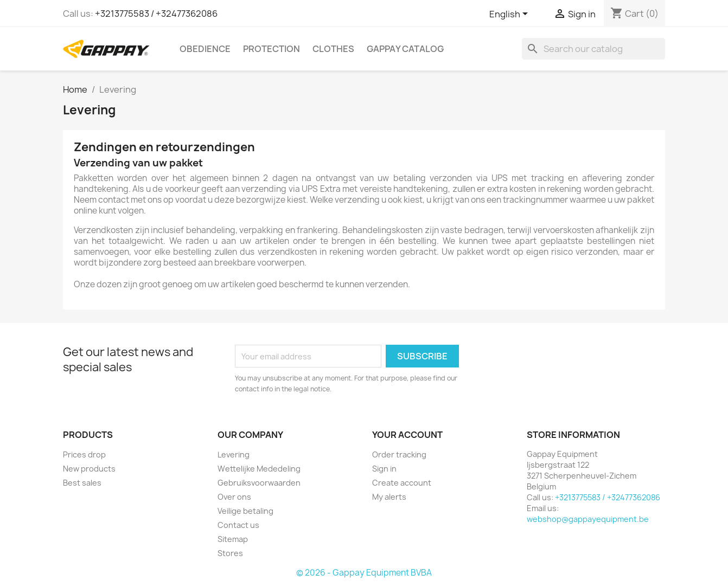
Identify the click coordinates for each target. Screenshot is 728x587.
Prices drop (84, 454)
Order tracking (399, 454)
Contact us (238, 525)
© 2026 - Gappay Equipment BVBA (364, 573)
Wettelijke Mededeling (259, 469)
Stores (230, 553)
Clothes (333, 49)
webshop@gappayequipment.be (588, 519)
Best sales (82, 483)
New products (89, 469)
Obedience (205, 49)
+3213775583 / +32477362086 (156, 14)
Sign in (384, 469)
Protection (272, 49)
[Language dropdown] (510, 15)
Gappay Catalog (405, 49)
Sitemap (233, 539)
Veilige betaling (245, 511)
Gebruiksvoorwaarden (259, 483)
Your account (407, 435)
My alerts (389, 497)
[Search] (593, 49)
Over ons (234, 497)
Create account (402, 483)
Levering (234, 454)
